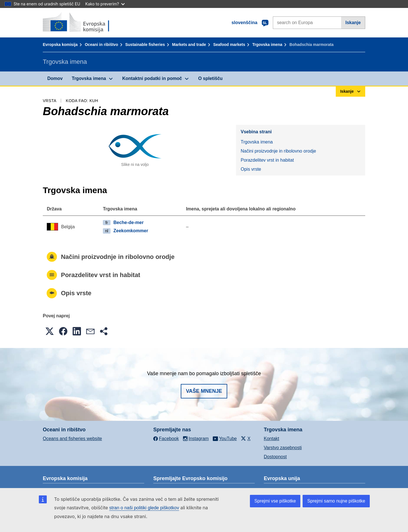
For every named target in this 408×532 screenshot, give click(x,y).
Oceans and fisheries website (72, 439)
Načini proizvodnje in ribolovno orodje (278, 151)
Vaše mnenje (204, 391)
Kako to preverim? (105, 4)
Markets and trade (189, 45)
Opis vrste (251, 169)
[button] (50, 331)
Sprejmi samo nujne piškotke (336, 501)
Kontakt (271, 439)
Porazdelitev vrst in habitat (267, 160)
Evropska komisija (60, 45)
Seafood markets (229, 45)
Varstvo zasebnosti (283, 448)
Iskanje (353, 23)
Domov (55, 78)
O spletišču (210, 78)
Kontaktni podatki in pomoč (152, 78)
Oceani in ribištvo (101, 45)
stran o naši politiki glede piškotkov (144, 508)
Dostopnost (275, 457)
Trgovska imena (267, 45)
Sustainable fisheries (145, 45)
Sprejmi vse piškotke (275, 501)
